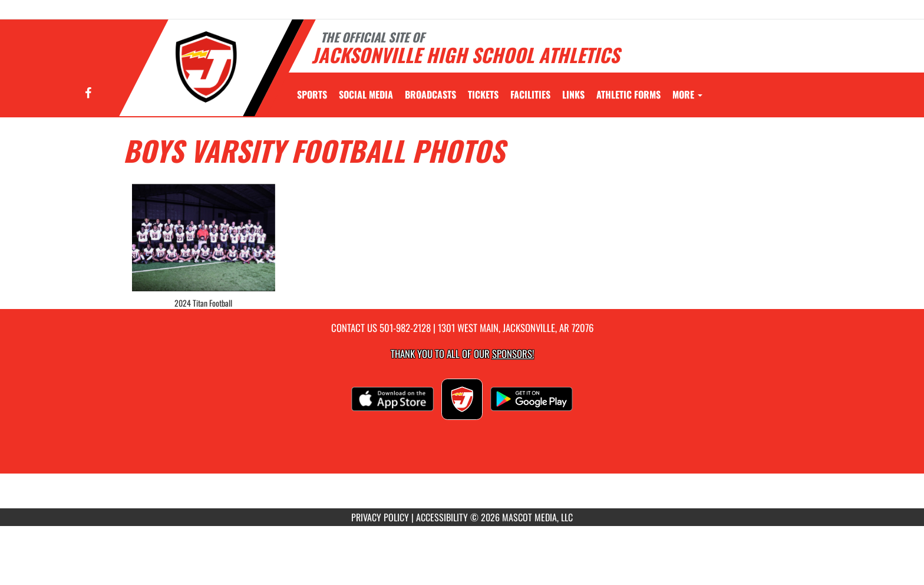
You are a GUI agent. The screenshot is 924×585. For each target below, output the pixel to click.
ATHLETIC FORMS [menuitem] (628, 94)
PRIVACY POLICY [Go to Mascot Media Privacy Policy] (380, 517)
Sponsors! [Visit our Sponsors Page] (513, 354)
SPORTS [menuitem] (312, 94)
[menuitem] (366, 94)
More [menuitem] (687, 94)
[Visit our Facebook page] (88, 93)
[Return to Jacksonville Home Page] (206, 67)
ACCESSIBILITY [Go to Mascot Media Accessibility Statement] (442, 517)
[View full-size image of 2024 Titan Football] (204, 238)
